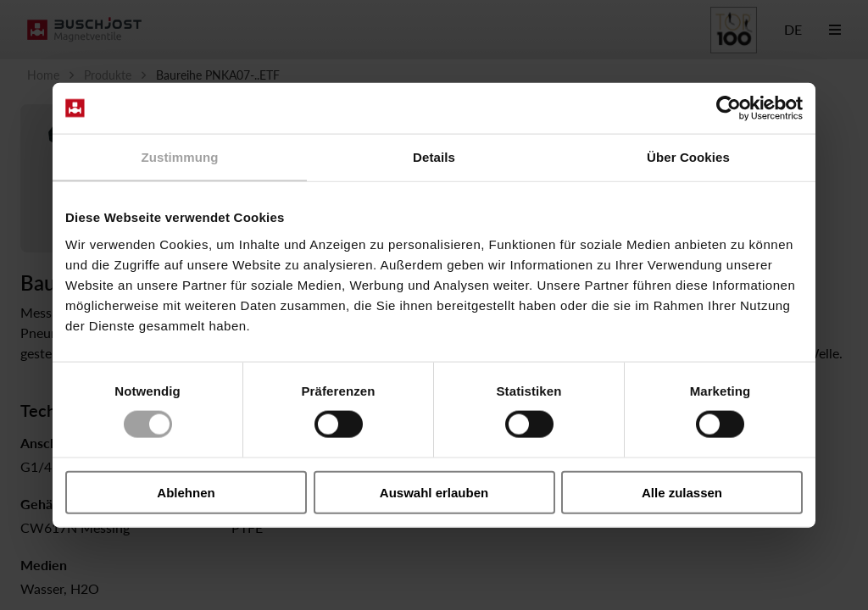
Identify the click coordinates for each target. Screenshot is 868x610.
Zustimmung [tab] (180, 157)
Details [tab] (434, 157)
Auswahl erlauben (434, 492)
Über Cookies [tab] (688, 157)
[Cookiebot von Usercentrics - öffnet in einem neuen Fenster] (729, 108)
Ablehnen (186, 492)
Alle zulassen (682, 492)
